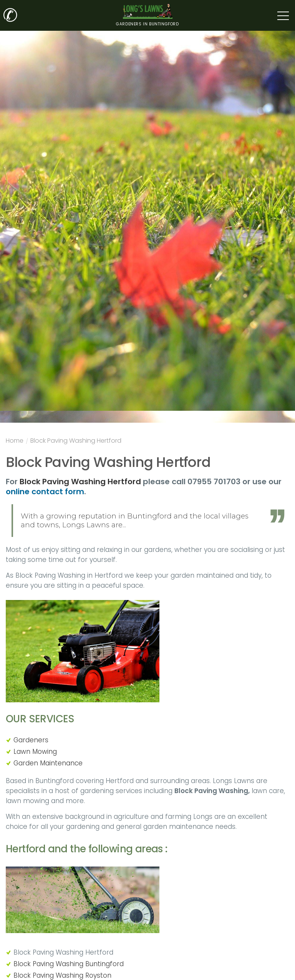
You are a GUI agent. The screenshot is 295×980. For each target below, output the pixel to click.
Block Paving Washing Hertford (76, 442)
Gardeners (31, 740)
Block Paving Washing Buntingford (69, 964)
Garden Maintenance (48, 763)
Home (15, 442)
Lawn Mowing (35, 752)
